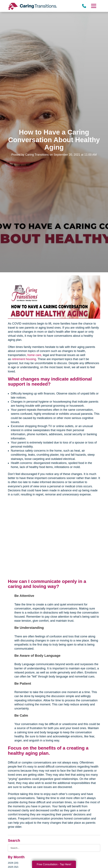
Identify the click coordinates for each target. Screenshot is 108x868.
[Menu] (93, 6)
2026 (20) (13, 863)
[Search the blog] (54, 848)
